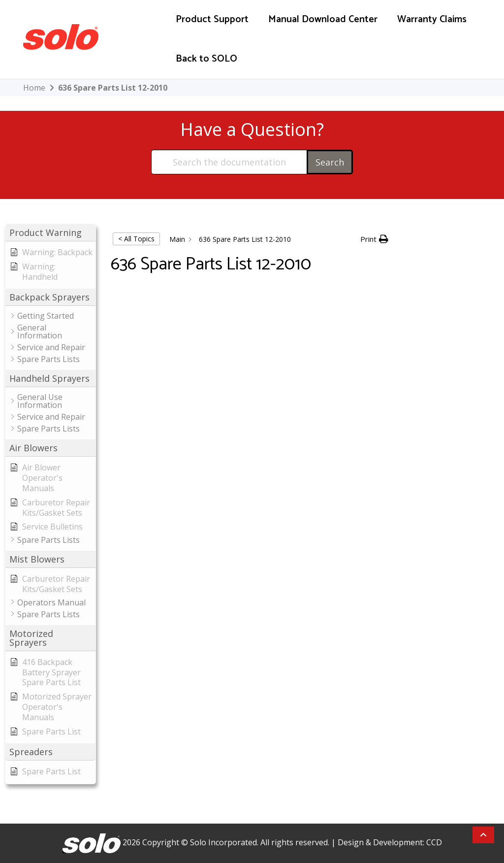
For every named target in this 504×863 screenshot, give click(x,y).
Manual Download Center (323, 19)
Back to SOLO (206, 59)
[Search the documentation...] (230, 162)
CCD (434, 842)
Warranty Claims (432, 19)
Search (330, 162)
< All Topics (136, 239)
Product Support (212, 19)
